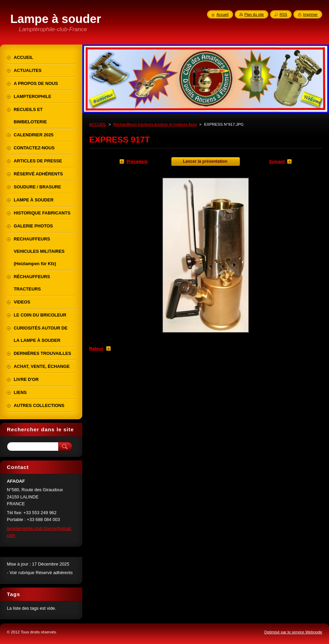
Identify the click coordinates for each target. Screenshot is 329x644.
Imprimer (310, 14)
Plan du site (254, 14)
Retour (96, 349)
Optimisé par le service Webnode (293, 632)
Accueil (223, 14)
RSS (283, 14)
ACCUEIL (98, 124)
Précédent (137, 162)
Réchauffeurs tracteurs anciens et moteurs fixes (155, 124)
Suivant (277, 162)
